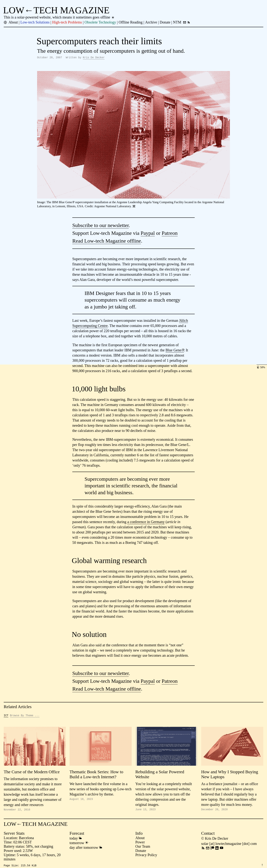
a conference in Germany (146, 522)
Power (140, 843)
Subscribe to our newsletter (100, 226)
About (140, 839)
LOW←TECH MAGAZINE (56, 10)
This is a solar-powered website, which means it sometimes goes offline (59, 17)
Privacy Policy (146, 856)
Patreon (170, 234)
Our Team (143, 847)
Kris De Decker (94, 58)
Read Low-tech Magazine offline (107, 241)
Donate (141, 852)
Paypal (148, 234)
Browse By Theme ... (25, 716)
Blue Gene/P (175, 351)
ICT (6, 716)
